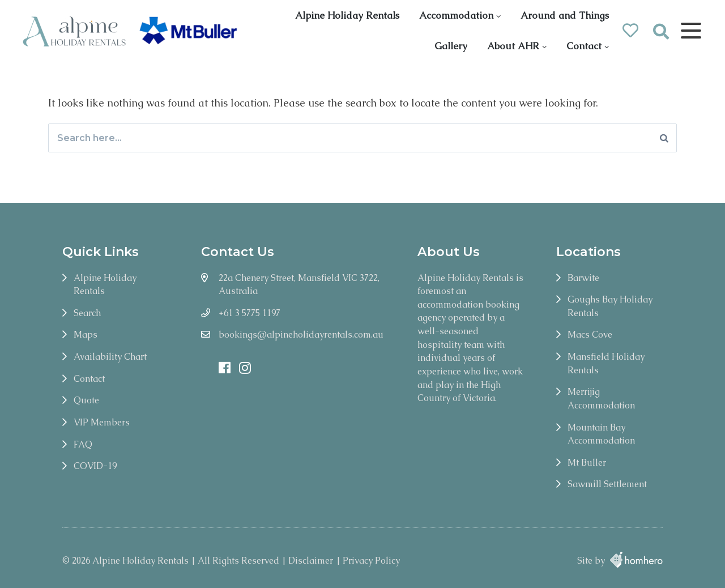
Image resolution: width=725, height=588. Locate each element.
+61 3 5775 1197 (250, 313)
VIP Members (102, 422)
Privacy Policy (371, 561)
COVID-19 (95, 466)
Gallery (451, 46)
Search (87, 313)
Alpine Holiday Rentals (347, 15)
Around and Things (565, 15)
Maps (86, 335)
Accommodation (456, 15)
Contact (584, 46)
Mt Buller (587, 463)
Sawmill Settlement (607, 484)
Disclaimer (311, 561)
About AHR (513, 46)
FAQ (83, 444)
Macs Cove (590, 335)
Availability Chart (110, 357)
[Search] (664, 138)
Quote (86, 400)
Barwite (583, 278)
